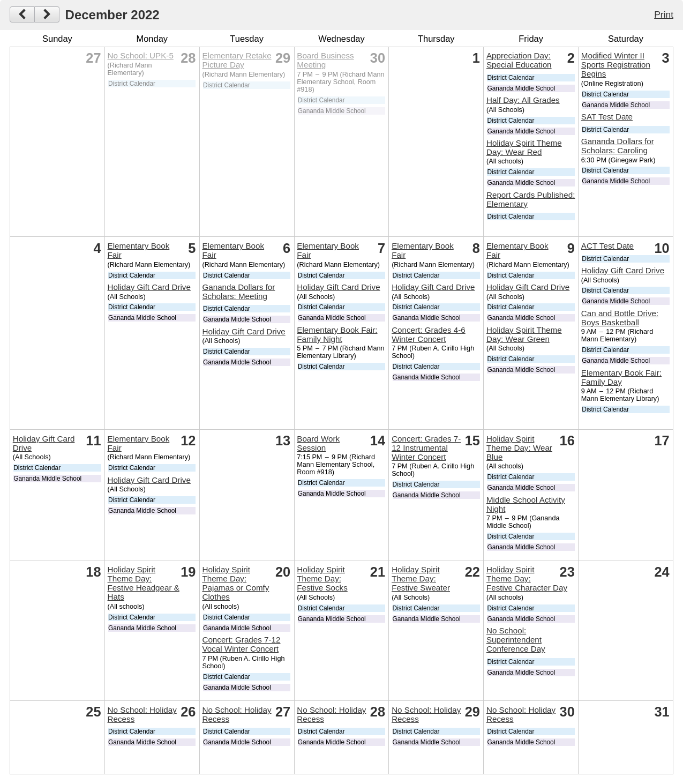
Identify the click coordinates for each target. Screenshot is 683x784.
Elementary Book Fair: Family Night (337, 334)
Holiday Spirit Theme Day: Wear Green (524, 334)
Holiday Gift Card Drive (149, 287)
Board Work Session (318, 443)
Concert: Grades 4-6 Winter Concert (429, 334)
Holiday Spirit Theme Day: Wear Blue (519, 448)
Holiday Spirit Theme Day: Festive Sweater (421, 578)
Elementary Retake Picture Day (237, 60)
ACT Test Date (607, 246)
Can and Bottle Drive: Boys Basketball (620, 318)
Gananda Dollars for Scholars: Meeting (238, 292)
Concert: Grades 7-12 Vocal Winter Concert (241, 644)
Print (664, 14)
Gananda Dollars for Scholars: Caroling (618, 146)
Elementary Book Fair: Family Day (621, 377)
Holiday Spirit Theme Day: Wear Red (524, 147)
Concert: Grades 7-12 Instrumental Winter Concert (426, 448)
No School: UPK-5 (141, 55)
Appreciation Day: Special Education (519, 60)
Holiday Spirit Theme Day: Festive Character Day (527, 578)
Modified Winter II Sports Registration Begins (616, 65)
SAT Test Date (607, 117)
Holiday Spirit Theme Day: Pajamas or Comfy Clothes (235, 583)
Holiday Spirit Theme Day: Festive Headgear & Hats (144, 583)
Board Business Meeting (325, 60)
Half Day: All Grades (523, 100)
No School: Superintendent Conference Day (516, 640)
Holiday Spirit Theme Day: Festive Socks (322, 578)
